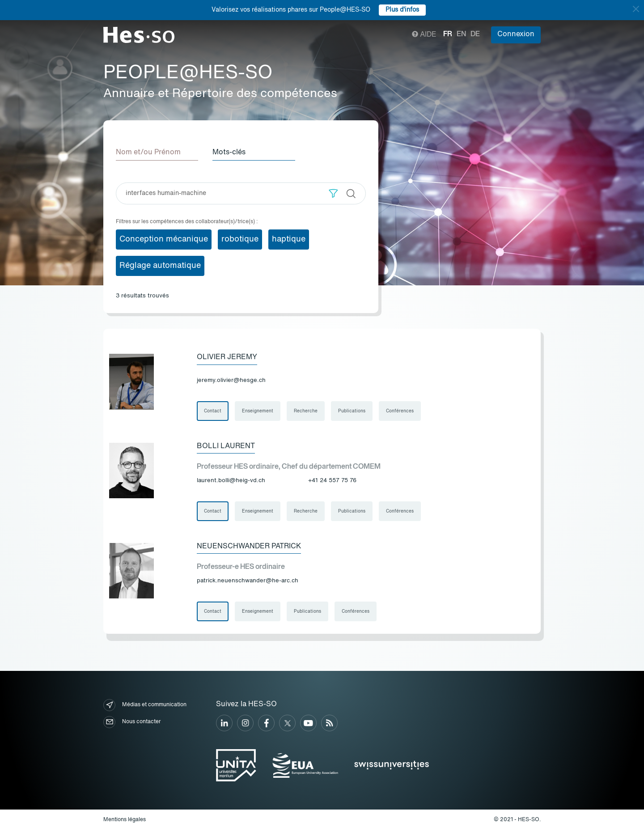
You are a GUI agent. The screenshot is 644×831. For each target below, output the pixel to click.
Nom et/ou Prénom (148, 153)
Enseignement (258, 411)
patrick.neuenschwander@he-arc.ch (248, 581)
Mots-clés (229, 153)
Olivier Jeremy (227, 357)
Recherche (306, 411)
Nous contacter (132, 722)
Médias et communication (145, 705)
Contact (213, 411)
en (461, 34)
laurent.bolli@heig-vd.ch (231, 481)
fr (448, 34)
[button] (333, 193)
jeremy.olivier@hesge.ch (231, 380)
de (475, 34)
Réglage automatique (160, 266)
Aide (424, 35)
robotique (240, 239)
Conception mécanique (164, 239)
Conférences (400, 411)
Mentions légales (125, 820)
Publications (352, 411)
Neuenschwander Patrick (249, 547)
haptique (289, 239)
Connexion (516, 34)
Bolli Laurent (226, 446)
